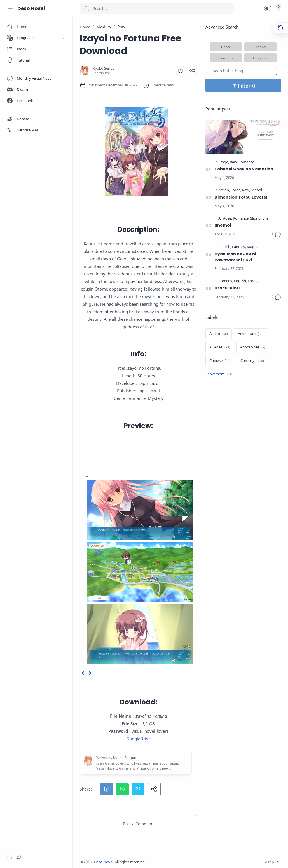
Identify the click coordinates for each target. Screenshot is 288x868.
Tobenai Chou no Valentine (244, 169)
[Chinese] (220, 361)
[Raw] (234, 162)
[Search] (157, 8)
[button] (268, 8)
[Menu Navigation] (10, 8)
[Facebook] (10, 857)
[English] (225, 247)
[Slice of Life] (259, 219)
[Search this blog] (243, 71)
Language (261, 58)
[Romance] (246, 162)
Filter (243, 86)
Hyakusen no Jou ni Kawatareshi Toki (235, 257)
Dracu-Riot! (227, 288)
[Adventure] (251, 334)
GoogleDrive (138, 739)
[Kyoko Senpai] (104, 68)
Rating (261, 47)
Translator (226, 58)
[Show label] (219, 374)
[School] (256, 190)
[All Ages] (225, 219)
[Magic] (252, 247)
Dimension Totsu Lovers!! (242, 197)
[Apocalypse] (253, 347)
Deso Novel (31, 8)
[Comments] (276, 234)
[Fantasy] (239, 247)
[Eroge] (224, 162)
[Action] (224, 190)
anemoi (223, 225)
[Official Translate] (272, 247)
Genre (226, 47)
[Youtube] (18, 857)
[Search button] (86, 8)
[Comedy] (226, 281)
